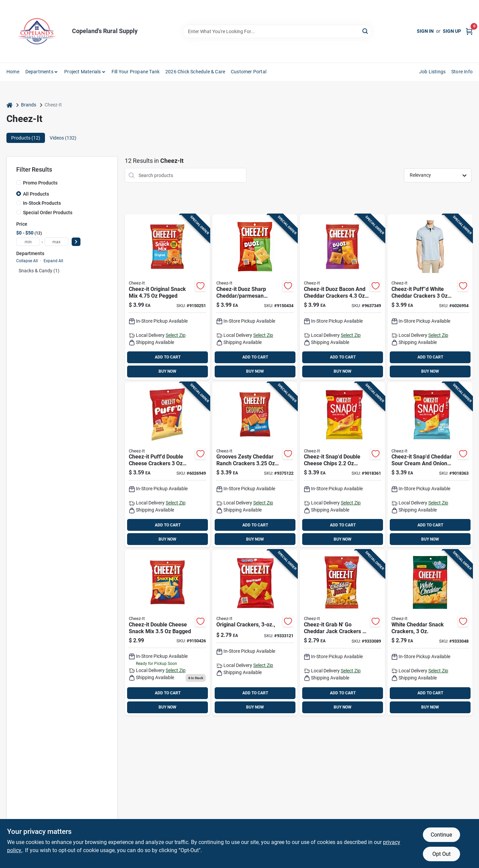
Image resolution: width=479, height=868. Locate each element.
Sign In (425, 31)
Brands (29, 105)
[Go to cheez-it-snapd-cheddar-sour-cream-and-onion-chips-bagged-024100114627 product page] (430, 465)
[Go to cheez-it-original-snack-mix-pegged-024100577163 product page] (167, 297)
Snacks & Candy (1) (39, 271)
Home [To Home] (13, 72)
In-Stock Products (42, 203)
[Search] (366, 31)
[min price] (28, 242)
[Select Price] (76, 242)
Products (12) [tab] (26, 138)
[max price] (56, 242)
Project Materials (82, 72)
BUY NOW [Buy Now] (167, 371)
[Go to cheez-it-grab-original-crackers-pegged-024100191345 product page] (255, 633)
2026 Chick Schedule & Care (195, 72)
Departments (39, 72)
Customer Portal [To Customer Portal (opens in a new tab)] (249, 72)
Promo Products (40, 183)
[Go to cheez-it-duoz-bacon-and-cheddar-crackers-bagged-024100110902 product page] (342, 297)
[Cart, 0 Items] (469, 31)
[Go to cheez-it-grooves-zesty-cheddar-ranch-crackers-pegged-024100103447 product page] (255, 465)
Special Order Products (48, 213)
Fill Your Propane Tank (136, 72)
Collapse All (27, 261)
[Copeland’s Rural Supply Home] (37, 31)
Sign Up (452, 31)
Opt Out (441, 854)
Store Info (462, 72)
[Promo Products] (19, 182)
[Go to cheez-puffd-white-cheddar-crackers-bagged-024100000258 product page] (430, 297)
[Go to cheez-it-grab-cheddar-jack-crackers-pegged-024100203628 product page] (342, 633)
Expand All (53, 261)
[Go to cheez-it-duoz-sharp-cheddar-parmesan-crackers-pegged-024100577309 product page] (255, 297)
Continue (441, 835)
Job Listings (432, 72)
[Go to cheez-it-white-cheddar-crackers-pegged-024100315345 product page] (430, 633)
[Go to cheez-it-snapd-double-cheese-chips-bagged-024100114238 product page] (342, 465)
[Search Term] (277, 31)
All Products (36, 194)
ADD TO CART (168, 357)
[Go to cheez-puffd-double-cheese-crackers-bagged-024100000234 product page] (167, 465)
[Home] (9, 105)
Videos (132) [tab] (63, 138)
